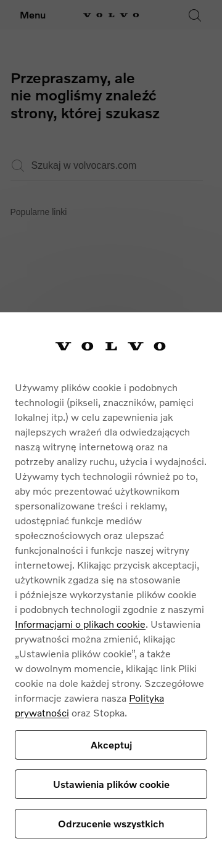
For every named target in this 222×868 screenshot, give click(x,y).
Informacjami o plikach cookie (80, 624)
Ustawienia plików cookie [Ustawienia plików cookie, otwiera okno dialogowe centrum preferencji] (111, 784)
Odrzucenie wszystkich (111, 823)
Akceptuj (111, 744)
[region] (111, 590)
